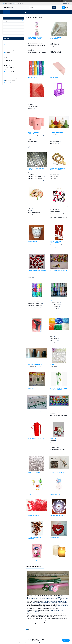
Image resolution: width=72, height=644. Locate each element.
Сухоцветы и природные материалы (34, 538)
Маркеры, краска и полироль (58, 411)
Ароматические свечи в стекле (35, 43)
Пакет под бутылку (54, 212)
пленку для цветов (40, 598)
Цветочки (30, 277)
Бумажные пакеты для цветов (35, 172)
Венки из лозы (53, 179)
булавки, (46, 603)
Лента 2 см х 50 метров (55, 311)
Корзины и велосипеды (56, 133)
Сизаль (52, 336)
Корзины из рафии (54, 135)
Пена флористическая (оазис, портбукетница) (36, 412)
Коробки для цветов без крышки (35, 136)
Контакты (42, 12)
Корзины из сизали (54, 137)
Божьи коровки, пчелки (33, 273)
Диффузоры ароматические (34, 41)
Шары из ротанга (54, 174)
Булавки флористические (57, 473)
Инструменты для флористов (36, 438)
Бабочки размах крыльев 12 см (35, 306)
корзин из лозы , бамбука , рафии (53, 601)
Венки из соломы (54, 176)
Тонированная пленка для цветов (36, 176)
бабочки (65, 603)
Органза (30, 104)
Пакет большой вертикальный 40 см (58, 214)
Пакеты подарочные (55, 204)
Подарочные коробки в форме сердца (37, 146)
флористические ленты (34, 600)
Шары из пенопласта (54, 610)
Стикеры (30, 494)
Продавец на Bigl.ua (36, 641)
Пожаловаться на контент (34, 642)
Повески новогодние (55, 445)
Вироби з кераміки (33, 242)
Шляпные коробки (32, 142)
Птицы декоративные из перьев (58, 271)
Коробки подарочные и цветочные (34, 133)
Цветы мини (30, 206)
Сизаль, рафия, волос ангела (58, 334)
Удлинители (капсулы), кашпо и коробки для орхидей (58, 389)
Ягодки (29, 210)
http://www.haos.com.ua (10, 81)
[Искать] (54, 7)
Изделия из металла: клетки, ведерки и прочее (58, 242)
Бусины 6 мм (53, 367)
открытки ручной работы (46, 614)
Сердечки (30, 275)
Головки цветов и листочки (34, 213)
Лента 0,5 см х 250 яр (55, 302)
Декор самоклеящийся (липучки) (37, 271)
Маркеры (52, 413)
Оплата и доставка (25, 12)
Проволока (31, 388)
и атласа (63, 601)
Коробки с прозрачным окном (35, 144)
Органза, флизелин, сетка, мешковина (35, 99)
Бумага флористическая (56, 41)
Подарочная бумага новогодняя (57, 449)
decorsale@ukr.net (9, 83)
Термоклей (31, 334)
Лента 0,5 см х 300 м (55, 304)
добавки (37, 612)
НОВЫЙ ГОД (53, 438)
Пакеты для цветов (32, 174)
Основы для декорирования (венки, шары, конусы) (58, 169)
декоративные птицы (57, 603)
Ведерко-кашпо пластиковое (34, 367)
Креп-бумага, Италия (33, 77)
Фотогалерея (7, 33)
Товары (14, 12)
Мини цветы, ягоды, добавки (36, 204)
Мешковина (30, 109)
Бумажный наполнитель (55, 343)
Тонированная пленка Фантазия (35, 179)
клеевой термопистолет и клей (48, 607)
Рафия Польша (53, 341)
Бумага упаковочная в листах (57, 49)
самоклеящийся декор (38, 603)
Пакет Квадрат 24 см (55, 209)
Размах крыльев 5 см (33, 301)
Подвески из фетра (55, 494)
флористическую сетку (57, 598)
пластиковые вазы (36, 607)
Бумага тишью (54, 77)
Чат (66, 640)
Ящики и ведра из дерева (56, 99)
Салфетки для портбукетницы (58, 516)
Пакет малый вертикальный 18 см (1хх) (59, 206)
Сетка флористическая (33, 106)
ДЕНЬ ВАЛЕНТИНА (54, 537)
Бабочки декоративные (34, 299)
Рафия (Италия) (54, 338)
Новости (6, 24)
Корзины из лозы (54, 143)
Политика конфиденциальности (46, 642)
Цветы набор (31, 215)
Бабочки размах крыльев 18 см (35, 308)
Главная (6, 12)
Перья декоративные (33, 516)
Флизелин (30, 102)
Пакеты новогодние (54, 443)
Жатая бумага (53, 47)
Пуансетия (52, 441)
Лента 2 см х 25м (54, 309)
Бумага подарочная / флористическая (55, 38)
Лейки (51, 249)
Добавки (30, 208)
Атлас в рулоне (31, 111)
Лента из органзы (54, 447)
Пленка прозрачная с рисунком (35, 181)
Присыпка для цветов (34, 473)
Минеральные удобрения (34, 560)
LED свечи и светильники (57, 560)
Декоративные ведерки (55, 245)
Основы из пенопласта (55, 172)
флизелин (48, 598)
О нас (35, 12)
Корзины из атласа (54, 139)
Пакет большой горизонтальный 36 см (59, 217)
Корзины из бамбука (55, 141)
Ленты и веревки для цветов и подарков (58, 299)
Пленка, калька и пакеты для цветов (36, 169)
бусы (50, 603)
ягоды (32, 612)
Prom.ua (42, 639)
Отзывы (6, 30)
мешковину (66, 598)
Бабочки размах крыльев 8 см (35, 303)
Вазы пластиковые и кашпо (35, 365)
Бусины (52, 365)
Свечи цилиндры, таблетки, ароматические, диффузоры (35, 38)
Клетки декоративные (55, 247)
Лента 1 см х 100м (54, 307)
